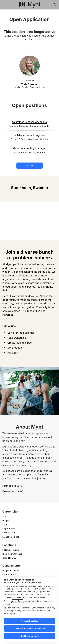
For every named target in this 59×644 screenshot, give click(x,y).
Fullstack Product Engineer (29, 135)
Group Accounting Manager (29, 148)
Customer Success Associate (30, 122)
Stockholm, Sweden (12, 554)
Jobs (5, 524)
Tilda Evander (29, 84)
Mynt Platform (9, 575)
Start (5, 516)
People (6, 521)
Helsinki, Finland (11, 550)
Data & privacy (10, 532)
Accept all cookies (29, 621)
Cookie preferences (30, 636)
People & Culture (11, 571)
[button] (54, 5)
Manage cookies (11, 537)
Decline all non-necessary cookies (30, 628)
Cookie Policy (17, 601)
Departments (9, 528)
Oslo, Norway (9, 558)
